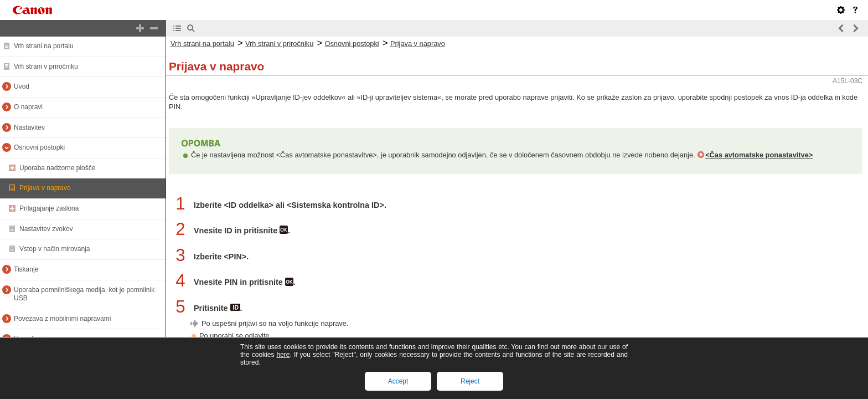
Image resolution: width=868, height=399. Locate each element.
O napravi (28, 107)
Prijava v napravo (45, 188)
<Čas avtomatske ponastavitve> (759, 155)
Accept (398, 381)
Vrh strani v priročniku (46, 66)
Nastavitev (29, 127)
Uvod (22, 86)
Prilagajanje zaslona (49, 208)
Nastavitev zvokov (46, 229)
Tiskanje (26, 269)
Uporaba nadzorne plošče (57, 168)
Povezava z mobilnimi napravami (62, 319)
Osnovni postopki (39, 147)
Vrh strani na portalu (44, 46)
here (283, 355)
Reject (470, 381)
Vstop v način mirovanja (55, 249)
